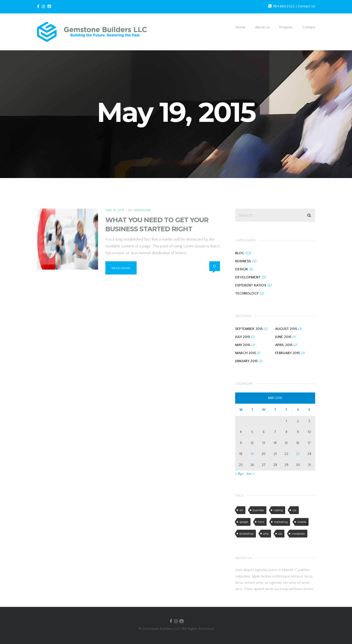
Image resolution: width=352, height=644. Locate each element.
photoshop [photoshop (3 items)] (246, 534)
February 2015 (287, 353)
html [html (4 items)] (261, 522)
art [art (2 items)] (241, 510)
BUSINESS (243, 261)
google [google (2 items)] (244, 522)
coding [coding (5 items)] (278, 510)
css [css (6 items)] (294, 510)
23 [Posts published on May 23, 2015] (298, 454)
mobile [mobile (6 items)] (302, 522)
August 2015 (286, 329)
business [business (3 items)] (258, 510)
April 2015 (284, 345)
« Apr (239, 474)
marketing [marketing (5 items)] (281, 522)
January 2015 (246, 361)
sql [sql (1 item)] (280, 534)
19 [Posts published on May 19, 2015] (252, 454)
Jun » (250, 474)
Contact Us (307, 7)
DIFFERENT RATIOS (251, 285)
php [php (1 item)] (266, 534)
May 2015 (243, 345)
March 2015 (246, 353)
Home (240, 27)
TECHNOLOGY (247, 293)
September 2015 (249, 329)
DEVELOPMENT (248, 277)
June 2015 (283, 337)
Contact (309, 27)
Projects (286, 27)
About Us (262, 27)
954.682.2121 (284, 7)
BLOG (240, 253)
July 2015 (243, 337)
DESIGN (241, 269)
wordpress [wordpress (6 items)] (298, 534)
